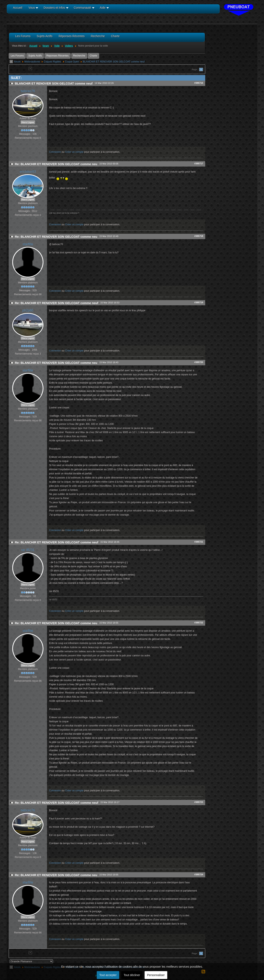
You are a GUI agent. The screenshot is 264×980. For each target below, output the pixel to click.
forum (17, 62)
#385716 (199, 83)
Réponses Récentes (58, 56)
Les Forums (17, 56)
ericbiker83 (28, 172)
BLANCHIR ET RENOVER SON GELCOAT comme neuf (114, 62)
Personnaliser (156, 975)
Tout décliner (132, 975)
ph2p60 (28, 310)
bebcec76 (28, 91)
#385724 (199, 874)
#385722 (199, 623)
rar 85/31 (28, 550)
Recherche (79, 56)
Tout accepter (108, 975)
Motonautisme (32, 62)
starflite (28, 244)
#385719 (199, 302)
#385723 (199, 802)
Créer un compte (74, 152)
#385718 (199, 236)
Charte (93, 56)
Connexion (55, 152)
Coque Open (72, 62)
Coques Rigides (52, 62)
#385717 (199, 163)
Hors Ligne (28, 122)
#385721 (199, 542)
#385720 (199, 362)
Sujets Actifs (35, 56)
